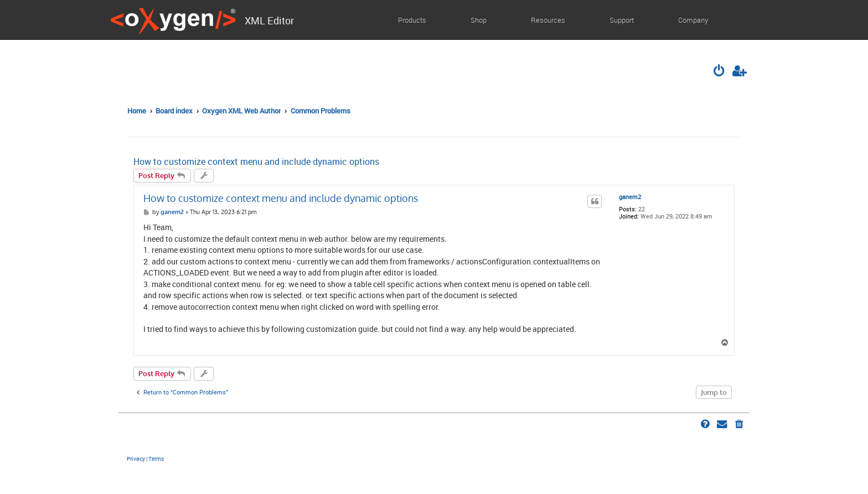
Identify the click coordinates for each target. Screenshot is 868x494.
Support (622, 20)
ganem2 (630, 197)
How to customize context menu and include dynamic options (256, 162)
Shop (479, 20)
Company (693, 20)
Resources (548, 20)
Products (412, 20)
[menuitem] (720, 72)
